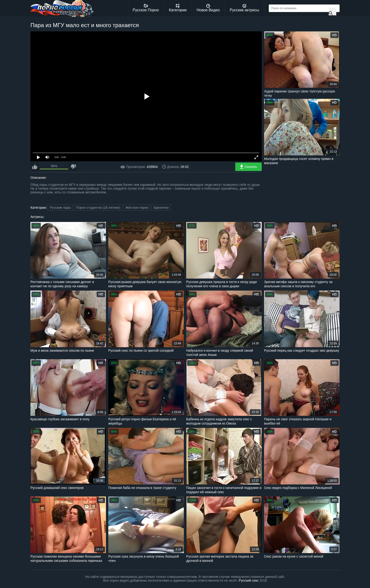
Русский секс (249, 580)
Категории (178, 8)
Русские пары (60, 208)
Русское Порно (146, 8)
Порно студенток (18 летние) (98, 208)
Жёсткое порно (137, 208)
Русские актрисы (244, 8)
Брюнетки (161, 208)
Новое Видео (208, 8)
